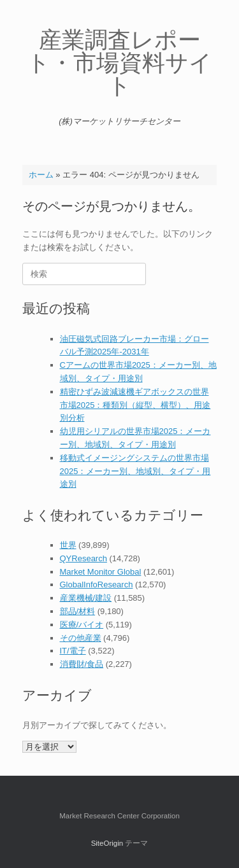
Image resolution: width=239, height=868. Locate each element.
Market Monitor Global (101, 572)
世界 (68, 545)
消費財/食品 (82, 664)
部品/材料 (78, 611)
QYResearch (83, 558)
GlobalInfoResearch (97, 584)
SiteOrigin (107, 843)
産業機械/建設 (86, 598)
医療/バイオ (82, 625)
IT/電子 (73, 651)
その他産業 (81, 638)
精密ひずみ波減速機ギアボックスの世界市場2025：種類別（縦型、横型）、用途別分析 (135, 405)
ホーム (41, 175)
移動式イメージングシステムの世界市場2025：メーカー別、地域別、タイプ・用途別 (135, 471)
